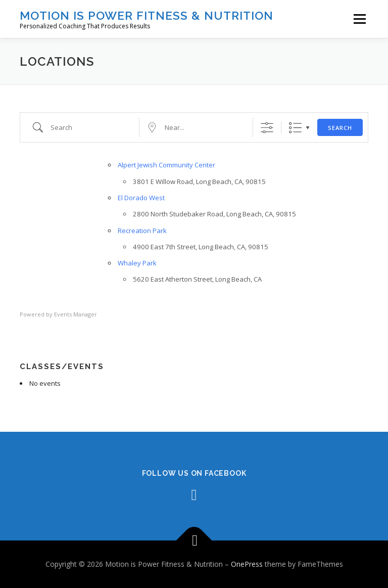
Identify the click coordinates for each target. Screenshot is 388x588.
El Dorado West (141, 198)
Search (340, 128)
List (295, 128)
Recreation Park (142, 231)
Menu (359, 19)
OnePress (247, 564)
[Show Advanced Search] (267, 128)
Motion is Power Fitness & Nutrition (147, 15)
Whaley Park (137, 263)
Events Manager (76, 314)
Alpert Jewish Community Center (166, 165)
